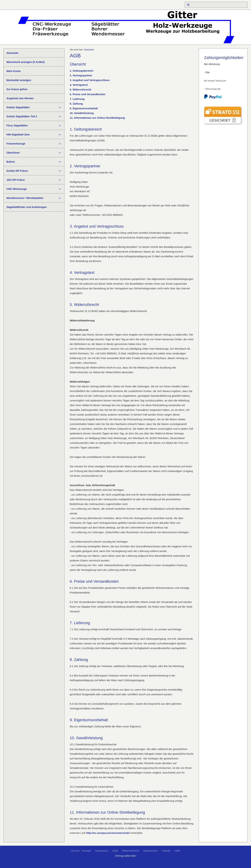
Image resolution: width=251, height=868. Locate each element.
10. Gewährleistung (82, 113)
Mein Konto (14, 71)
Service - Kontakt (81, 851)
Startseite (12, 53)
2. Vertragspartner (81, 75)
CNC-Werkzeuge (17, 189)
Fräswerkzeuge (16, 144)
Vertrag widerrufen (126, 856)
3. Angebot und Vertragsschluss (90, 80)
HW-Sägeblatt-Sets (18, 134)
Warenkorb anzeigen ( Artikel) (26, 62)
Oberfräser (13, 153)
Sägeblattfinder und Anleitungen (27, 207)
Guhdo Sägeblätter (18, 107)
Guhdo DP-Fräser (17, 171)
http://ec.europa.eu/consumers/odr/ (108, 833)
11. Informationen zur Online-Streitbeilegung (97, 118)
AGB (115, 851)
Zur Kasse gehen (17, 89)
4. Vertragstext (79, 85)
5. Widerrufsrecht (80, 90)
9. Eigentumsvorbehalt (84, 108)
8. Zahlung (76, 104)
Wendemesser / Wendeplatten (25, 198)
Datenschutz (151, 851)
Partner (166, 851)
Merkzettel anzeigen (19, 80)
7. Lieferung (77, 99)
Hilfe (177, 851)
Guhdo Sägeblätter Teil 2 (22, 116)
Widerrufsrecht (131, 851)
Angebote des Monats (20, 98)
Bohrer (11, 162)
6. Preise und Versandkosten (88, 94)
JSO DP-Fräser (16, 180)
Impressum (102, 851)
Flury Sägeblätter (17, 125)
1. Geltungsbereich (81, 71)
